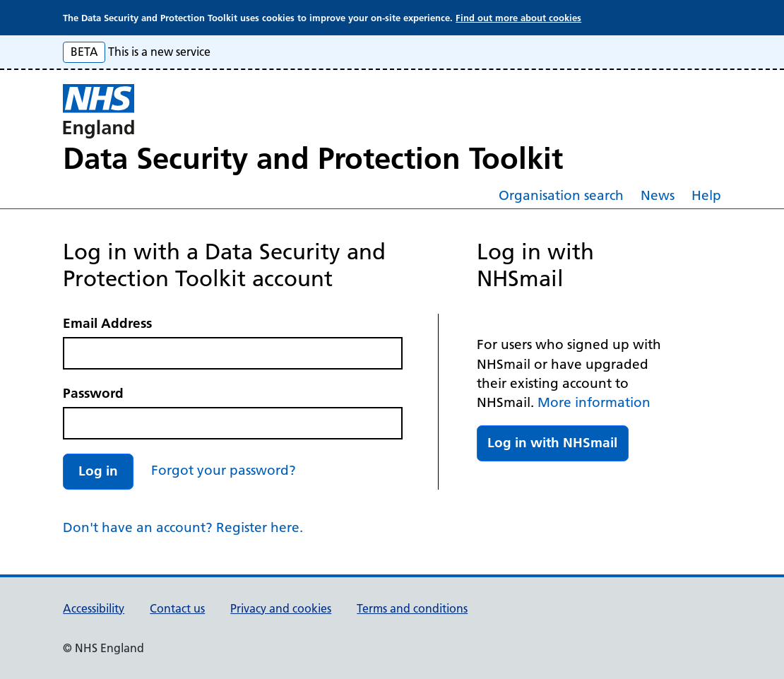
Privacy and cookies (281, 608)
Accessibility (94, 608)
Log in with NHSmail (552, 443)
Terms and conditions (412, 608)
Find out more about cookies (518, 18)
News (658, 195)
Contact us (177, 608)
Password (93, 393)
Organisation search (561, 195)
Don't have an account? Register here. (183, 527)
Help (706, 195)
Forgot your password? (224, 470)
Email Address (107, 323)
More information (594, 402)
